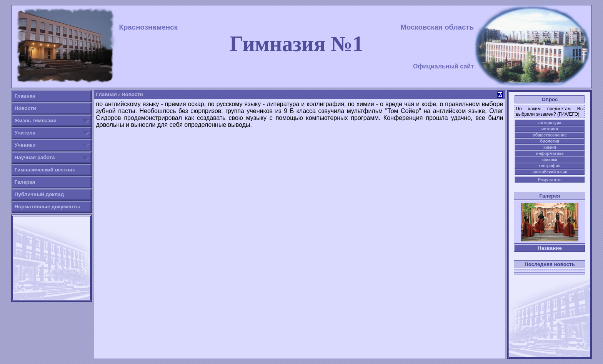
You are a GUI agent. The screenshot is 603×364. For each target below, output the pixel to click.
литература (550, 123)
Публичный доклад (39, 194)
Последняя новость (550, 264)
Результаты (550, 180)
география (550, 166)
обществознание (550, 135)
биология (550, 141)
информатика (550, 153)
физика (550, 160)
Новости (25, 108)
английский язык (550, 172)
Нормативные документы (47, 207)
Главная (25, 96)
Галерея (25, 182)
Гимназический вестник (45, 170)
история (550, 129)
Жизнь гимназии (36, 121)
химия (550, 147)
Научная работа (35, 157)
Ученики (25, 145)
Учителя (25, 133)
